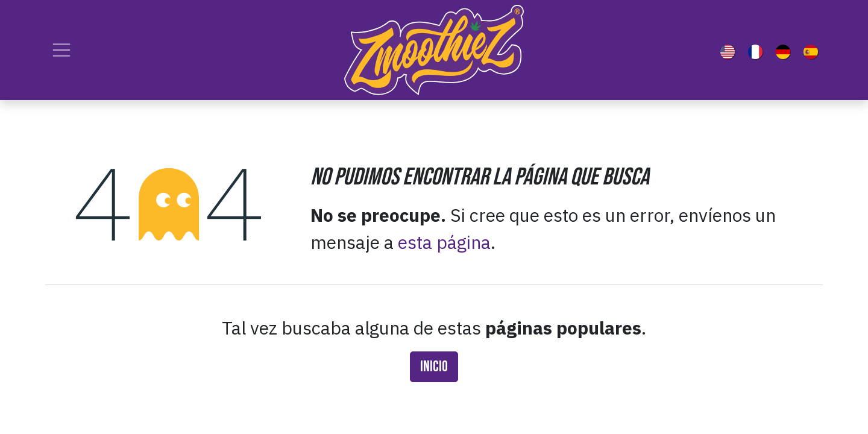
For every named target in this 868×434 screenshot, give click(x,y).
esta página (444, 242)
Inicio (434, 367)
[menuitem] (730, 50)
